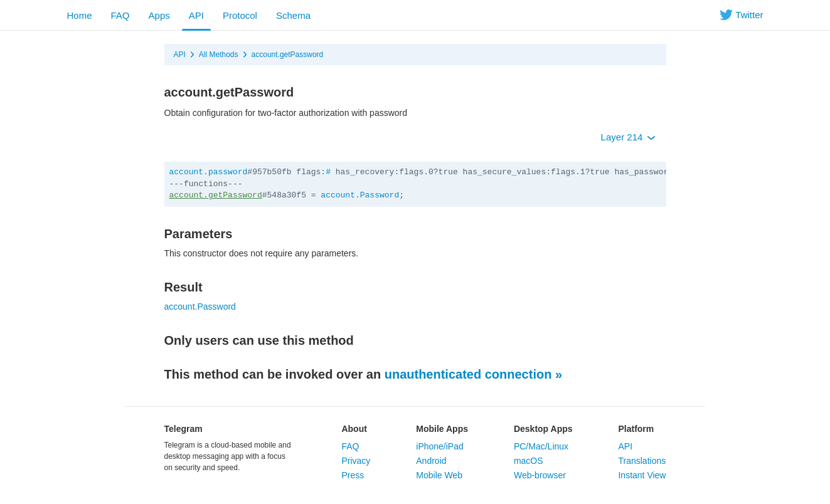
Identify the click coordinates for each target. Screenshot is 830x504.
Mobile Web (439, 475)
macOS (529, 461)
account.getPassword (288, 55)
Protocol (240, 15)
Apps (159, 15)
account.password (209, 172)
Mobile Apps (442, 429)
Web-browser (540, 475)
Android (431, 461)
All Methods (219, 55)
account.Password (360, 195)
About (354, 429)
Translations (642, 461)
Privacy (356, 461)
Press (353, 475)
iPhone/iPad (440, 446)
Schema (293, 15)
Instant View (642, 475)
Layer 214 (628, 137)
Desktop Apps (543, 429)
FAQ (120, 15)
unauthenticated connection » (473, 374)
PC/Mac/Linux (541, 446)
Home (80, 15)
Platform (636, 429)
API (196, 15)
